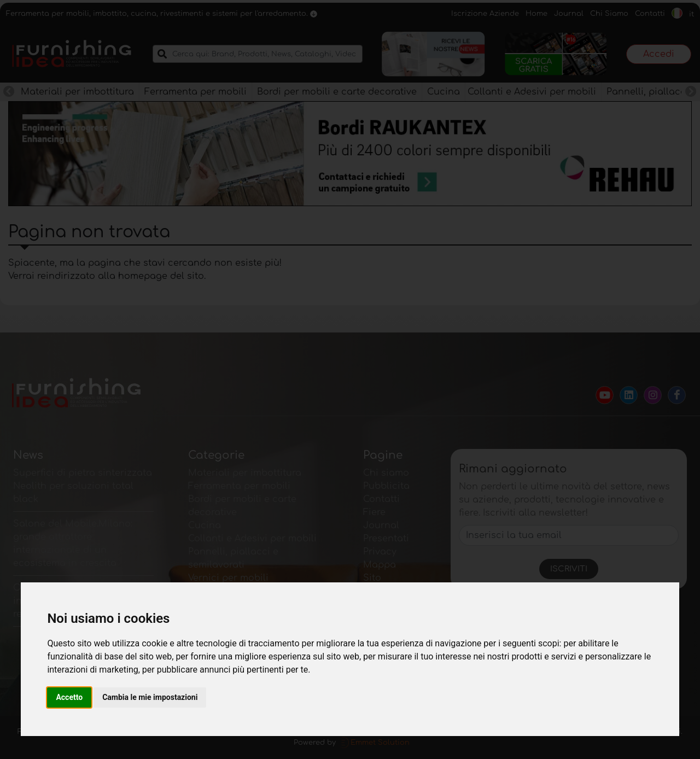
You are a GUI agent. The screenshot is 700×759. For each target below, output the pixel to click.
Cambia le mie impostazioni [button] (150, 697)
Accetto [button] (69, 697)
